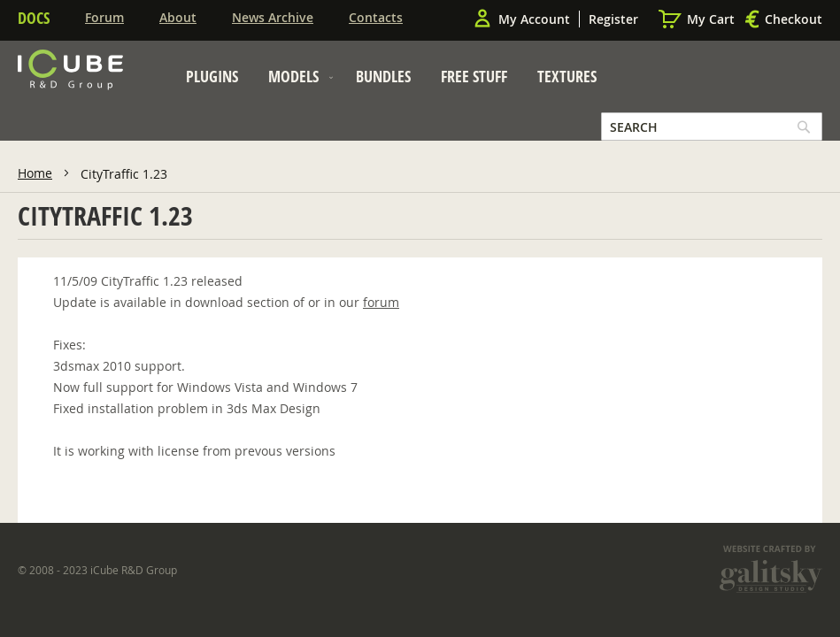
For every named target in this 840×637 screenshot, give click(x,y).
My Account (534, 19)
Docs (34, 18)
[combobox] (712, 127)
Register (613, 19)
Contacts (376, 17)
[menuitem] (212, 76)
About (178, 17)
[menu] (391, 81)
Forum (104, 17)
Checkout (794, 19)
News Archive (273, 17)
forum (381, 302)
